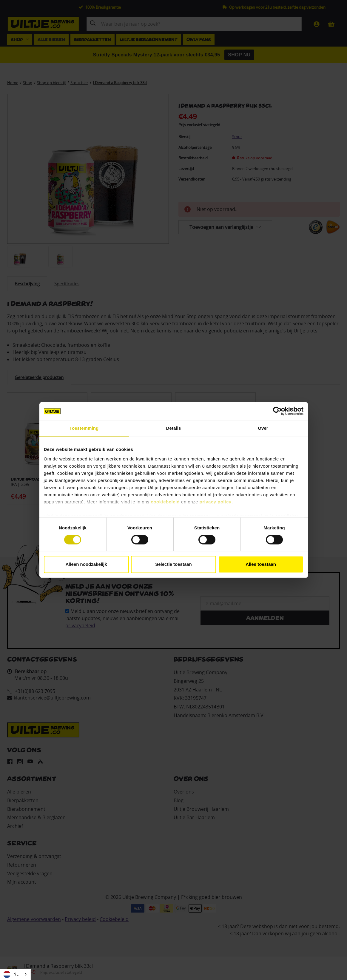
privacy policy (216, 502)
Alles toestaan (261, 564)
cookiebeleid (165, 502)
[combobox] (15, 974)
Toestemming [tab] (84, 428)
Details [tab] (174, 428)
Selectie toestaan (173, 564)
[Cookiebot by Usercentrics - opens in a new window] (277, 411)
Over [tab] (263, 428)
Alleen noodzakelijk (86, 564)
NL (11, 974)
